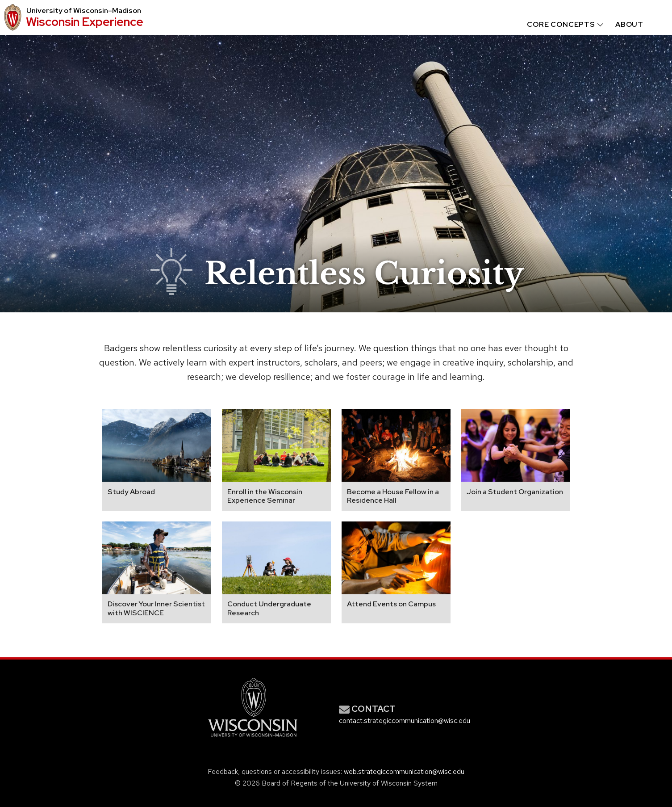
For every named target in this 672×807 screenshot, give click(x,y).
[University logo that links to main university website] (11, 17)
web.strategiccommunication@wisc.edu (404, 771)
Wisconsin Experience (85, 22)
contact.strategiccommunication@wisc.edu (405, 721)
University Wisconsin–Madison (84, 11)
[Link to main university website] (253, 738)
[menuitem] (557, 25)
